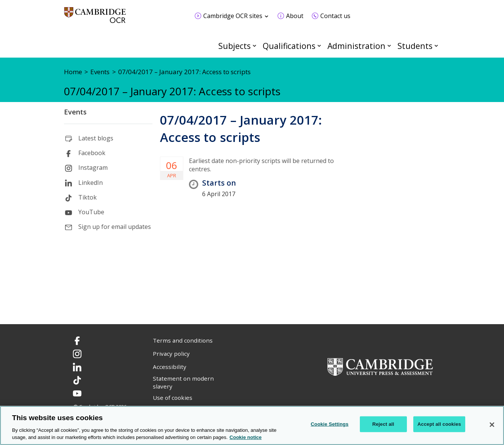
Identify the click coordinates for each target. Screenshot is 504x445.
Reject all (383, 424)
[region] (252, 425)
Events (75, 112)
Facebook (92, 153)
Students (415, 46)
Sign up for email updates (115, 227)
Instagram (93, 168)
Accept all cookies (439, 424)
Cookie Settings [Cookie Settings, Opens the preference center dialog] (330, 424)
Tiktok (88, 197)
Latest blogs (96, 138)
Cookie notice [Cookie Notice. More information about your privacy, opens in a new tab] (246, 437)
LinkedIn (91, 183)
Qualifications (289, 46)
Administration (356, 46)
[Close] (492, 425)
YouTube (91, 212)
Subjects (234, 46)
